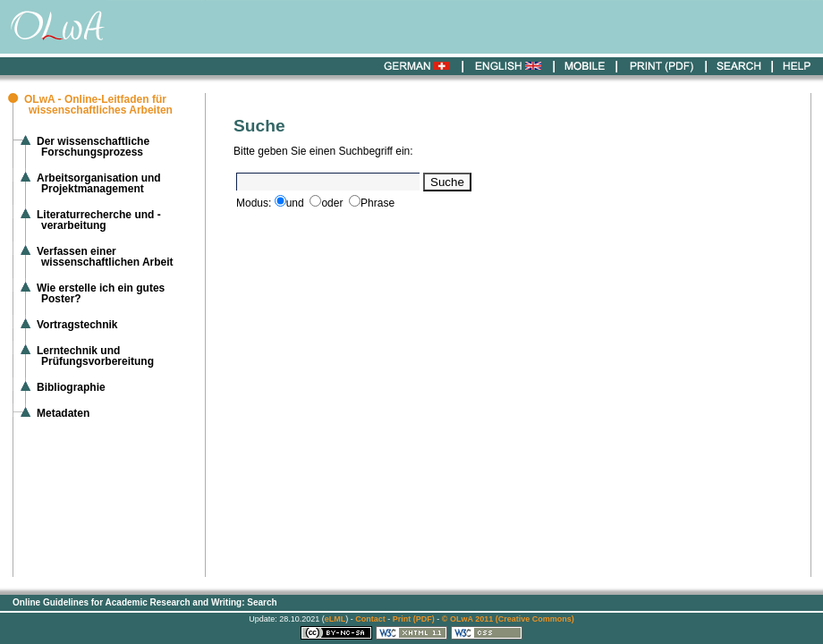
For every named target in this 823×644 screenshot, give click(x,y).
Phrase (378, 203)
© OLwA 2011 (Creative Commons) (508, 619)
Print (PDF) (414, 619)
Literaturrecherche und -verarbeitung (99, 220)
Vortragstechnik (77, 325)
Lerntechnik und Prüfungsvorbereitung (95, 356)
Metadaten (63, 413)
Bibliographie (71, 387)
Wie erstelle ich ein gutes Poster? (101, 293)
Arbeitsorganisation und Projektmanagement (99, 183)
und (295, 203)
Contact (370, 619)
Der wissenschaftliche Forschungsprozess (93, 147)
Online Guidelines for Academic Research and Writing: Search (145, 602)
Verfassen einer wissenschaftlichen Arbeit (105, 257)
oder (332, 203)
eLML (335, 619)
